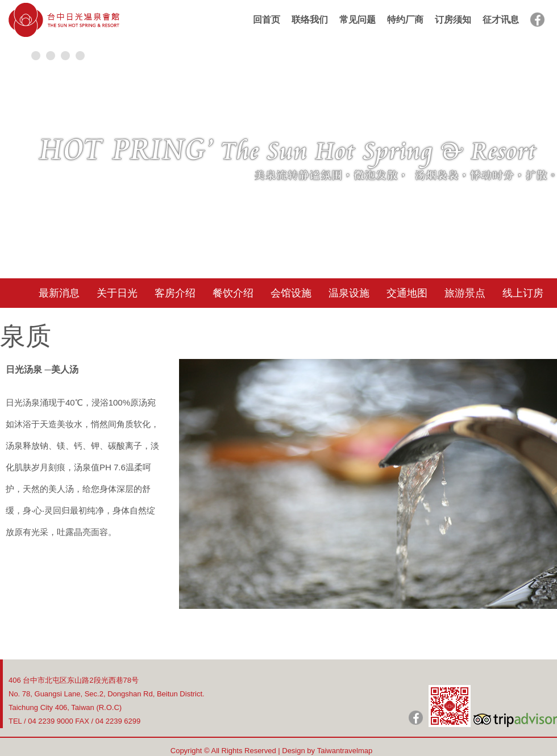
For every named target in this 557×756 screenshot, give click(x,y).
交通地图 (407, 293)
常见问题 (358, 20)
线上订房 (523, 293)
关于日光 (117, 293)
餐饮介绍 (233, 293)
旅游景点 (465, 293)
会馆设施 (291, 293)
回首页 (267, 20)
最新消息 (59, 293)
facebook (537, 20)
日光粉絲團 (416, 718)
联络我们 (310, 20)
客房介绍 (175, 293)
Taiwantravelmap (345, 751)
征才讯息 (501, 20)
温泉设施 (349, 293)
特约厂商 (405, 20)
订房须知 (453, 20)
